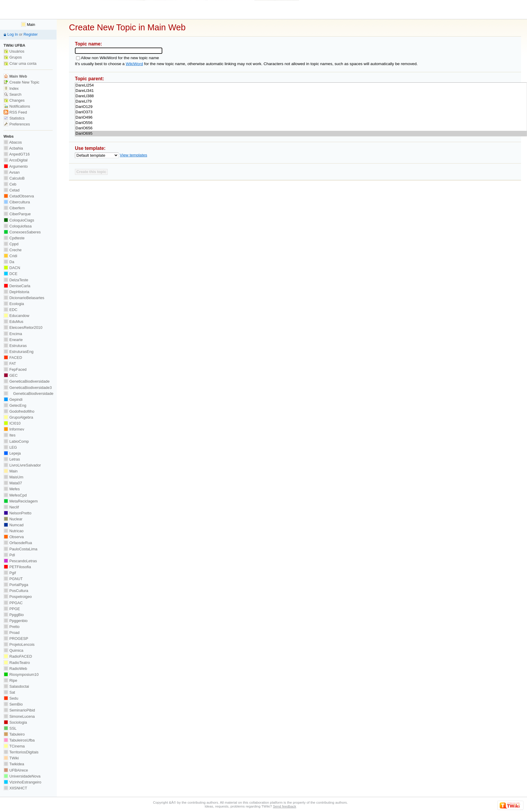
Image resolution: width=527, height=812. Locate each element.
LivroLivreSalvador (22, 465)
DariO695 (301, 133)
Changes (14, 100)
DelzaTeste (16, 280)
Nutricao (14, 531)
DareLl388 (301, 96)
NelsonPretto (18, 513)
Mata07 (13, 483)
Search (12, 94)
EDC (11, 310)
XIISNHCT (15, 788)
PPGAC (13, 603)
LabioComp (16, 441)
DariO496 (301, 117)
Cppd (11, 244)
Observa (14, 537)
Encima (13, 334)
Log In (13, 34)
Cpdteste (14, 238)
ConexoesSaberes (22, 232)
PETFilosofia (17, 567)
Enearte (13, 340)
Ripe (10, 680)
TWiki (11, 758)
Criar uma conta (20, 63)
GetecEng (15, 405)
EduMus (14, 322)
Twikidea (14, 764)
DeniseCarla (17, 286)
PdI (9, 555)
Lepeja (12, 453)
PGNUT (13, 579)
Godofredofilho (19, 411)
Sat (9, 692)
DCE (11, 274)
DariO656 (301, 128)
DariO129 (301, 107)
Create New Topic (22, 82)
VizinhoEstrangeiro (22, 782)
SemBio (13, 704)
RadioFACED (18, 656)
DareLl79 (301, 101)
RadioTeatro (17, 663)
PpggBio (14, 615)
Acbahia (13, 148)
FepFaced (15, 369)
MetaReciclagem (21, 501)
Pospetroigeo (18, 597)
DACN (12, 268)
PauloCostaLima (21, 549)
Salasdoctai (16, 686)
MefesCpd (15, 495)
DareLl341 (301, 91)
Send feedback (284, 806)
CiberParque (17, 214)
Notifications (17, 106)
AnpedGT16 (17, 154)
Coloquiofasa (18, 226)
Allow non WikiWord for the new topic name (120, 58)
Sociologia (15, 722)
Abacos (13, 142)
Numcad (14, 525)
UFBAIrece (16, 770)
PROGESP (16, 639)
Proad (12, 633)
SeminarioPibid (19, 710)
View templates (133, 155)
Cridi (10, 256)
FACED (13, 358)
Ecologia (14, 304)
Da (9, 262)
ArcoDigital (16, 160)
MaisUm (14, 477)
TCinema (14, 746)
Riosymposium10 (21, 674)
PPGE (12, 609)
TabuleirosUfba (19, 740)
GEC (11, 375)
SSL (10, 728)
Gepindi (13, 399)
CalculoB (14, 178)
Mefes (12, 489)
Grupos (13, 57)
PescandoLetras (20, 561)
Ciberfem (14, 208)
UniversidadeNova (22, 776)
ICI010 (12, 423)
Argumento (16, 166)
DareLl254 (301, 85)
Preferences (17, 124)
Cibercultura (17, 202)
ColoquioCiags (19, 220)
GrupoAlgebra (18, 417)
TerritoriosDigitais (21, 752)
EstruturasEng (19, 352)
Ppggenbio (16, 621)
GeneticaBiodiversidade (27, 381)
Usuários (14, 51)
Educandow (16, 316)
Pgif (10, 573)
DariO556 (301, 123)
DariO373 (301, 112)
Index (11, 88)
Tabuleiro (14, 734)
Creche (13, 250)
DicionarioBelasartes (24, 298)
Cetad (12, 190)
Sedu (11, 698)
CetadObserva (19, 196)
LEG (10, 447)
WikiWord (134, 64)
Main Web (15, 76)
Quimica (14, 650)
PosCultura (16, 591)
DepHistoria (16, 292)
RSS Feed (15, 112)
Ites (10, 435)
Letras (12, 459)
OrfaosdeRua (18, 543)
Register (31, 34)
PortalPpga (16, 585)
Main (28, 25)
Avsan (12, 172)
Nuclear (13, 519)
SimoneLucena (19, 716)
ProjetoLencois (19, 644)
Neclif (11, 507)
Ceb (10, 184)
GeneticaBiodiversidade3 (28, 388)
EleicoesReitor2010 (23, 328)
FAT (10, 363)
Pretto (12, 627)
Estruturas (15, 346)
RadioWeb (15, 669)
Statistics (14, 118)
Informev (14, 429)
